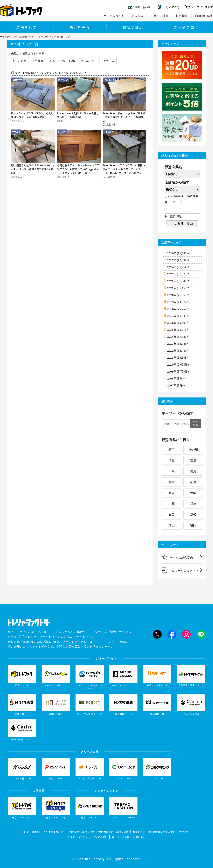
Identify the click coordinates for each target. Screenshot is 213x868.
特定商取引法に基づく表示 (113, 832)
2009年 (178, 371)
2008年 (177, 378)
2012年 (179, 351)
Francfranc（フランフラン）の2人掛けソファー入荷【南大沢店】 (32, 115)
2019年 (179, 302)
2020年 (179, 295)
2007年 (176, 385)
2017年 (179, 316)
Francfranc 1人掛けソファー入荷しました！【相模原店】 (78, 115)
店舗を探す (27, 27)
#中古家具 (20, 61)
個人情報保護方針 (53, 832)
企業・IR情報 (160, 16)
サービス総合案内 (177, 557)
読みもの (138, 16)
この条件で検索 (182, 224)
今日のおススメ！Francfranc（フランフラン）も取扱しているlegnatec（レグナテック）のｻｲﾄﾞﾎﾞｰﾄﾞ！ (78, 169)
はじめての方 (171, 7)
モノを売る (80, 27)
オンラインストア (202, 7)
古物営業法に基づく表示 (81, 832)
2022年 (179, 281)
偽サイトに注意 (120, 837)
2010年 (178, 364)
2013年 (179, 344)
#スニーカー (90, 61)
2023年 (179, 274)
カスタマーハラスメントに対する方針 (86, 837)
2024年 (179, 267)
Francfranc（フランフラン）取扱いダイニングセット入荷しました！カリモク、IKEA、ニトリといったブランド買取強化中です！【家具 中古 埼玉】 (124, 169)
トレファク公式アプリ (180, 570)
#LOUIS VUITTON (62, 61)
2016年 (179, 323)
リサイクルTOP (8, 37)
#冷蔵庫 (38, 61)
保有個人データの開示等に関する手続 (154, 832)
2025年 (179, 260)
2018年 (179, 309)
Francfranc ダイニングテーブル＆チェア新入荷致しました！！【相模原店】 (124, 117)
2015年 (179, 330)
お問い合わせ (141, 837)
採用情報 (182, 16)
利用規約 (184, 832)
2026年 (179, 253)
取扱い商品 (133, 27)
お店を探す (24, 37)
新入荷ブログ (186, 27)
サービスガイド (114, 16)
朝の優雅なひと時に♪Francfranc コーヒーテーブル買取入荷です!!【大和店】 (33, 169)
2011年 (179, 357)
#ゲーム (109, 61)
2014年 (179, 337)
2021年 (179, 288)
